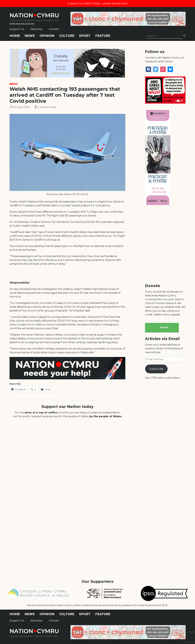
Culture (67, 36)
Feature (103, 36)
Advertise (36, 29)
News (30, 36)
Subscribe (156, 369)
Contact (54, 29)
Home (15, 36)
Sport (85, 36)
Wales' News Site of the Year (22, 23)
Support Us (17, 29)
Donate (164, 327)
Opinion (47, 36)
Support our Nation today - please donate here (98, 3)
